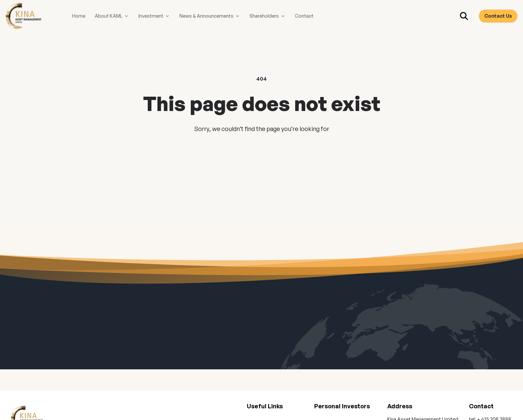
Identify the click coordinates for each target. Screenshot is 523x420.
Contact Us (498, 16)
